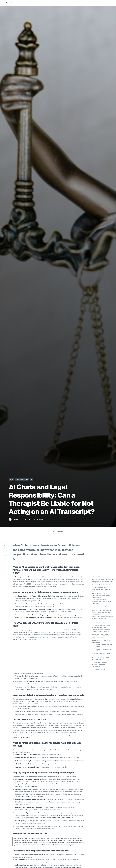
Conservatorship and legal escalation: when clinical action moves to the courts (101, 669)
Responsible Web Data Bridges (33, 800)
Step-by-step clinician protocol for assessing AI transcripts (102, 650)
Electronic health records (39, 691)
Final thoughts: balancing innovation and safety (99, 696)
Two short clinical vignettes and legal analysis (101, 674)
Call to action (96, 699)
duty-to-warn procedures (41, 813)
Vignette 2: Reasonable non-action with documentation (104, 683)
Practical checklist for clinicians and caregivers (101, 692)
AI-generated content (33, 571)
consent (77, 613)
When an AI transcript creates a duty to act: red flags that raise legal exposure (101, 645)
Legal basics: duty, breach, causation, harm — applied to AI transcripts (101, 634)
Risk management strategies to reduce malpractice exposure (101, 663)
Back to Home (9, 3)
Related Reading (100, 702)
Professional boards (34, 685)
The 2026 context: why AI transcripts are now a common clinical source (101, 628)
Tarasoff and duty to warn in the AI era (104, 640)
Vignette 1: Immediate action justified (104, 678)
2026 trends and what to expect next (102, 687)
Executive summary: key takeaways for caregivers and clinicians (101, 622)
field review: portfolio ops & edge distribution (58, 821)
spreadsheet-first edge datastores (26, 790)
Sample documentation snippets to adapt (102, 655)
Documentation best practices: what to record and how (101, 659)
